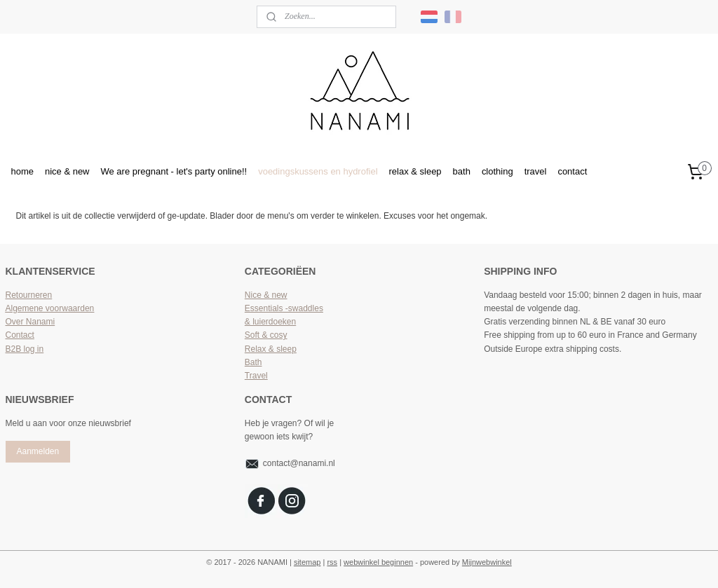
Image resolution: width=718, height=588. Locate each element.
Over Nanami (31, 322)
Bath (253, 362)
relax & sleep (415, 171)
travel (536, 171)
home (22, 171)
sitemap (307, 562)
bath (462, 171)
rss (332, 562)
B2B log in (25, 349)
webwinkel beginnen (378, 562)
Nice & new (266, 295)
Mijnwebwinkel (487, 562)
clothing (497, 171)
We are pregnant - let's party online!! (174, 171)
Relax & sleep (271, 349)
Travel (256, 376)
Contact (20, 335)
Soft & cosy (266, 335)
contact (572, 171)
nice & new (67, 171)
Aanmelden (38, 451)
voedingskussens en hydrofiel (318, 171)
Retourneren (29, 295)
